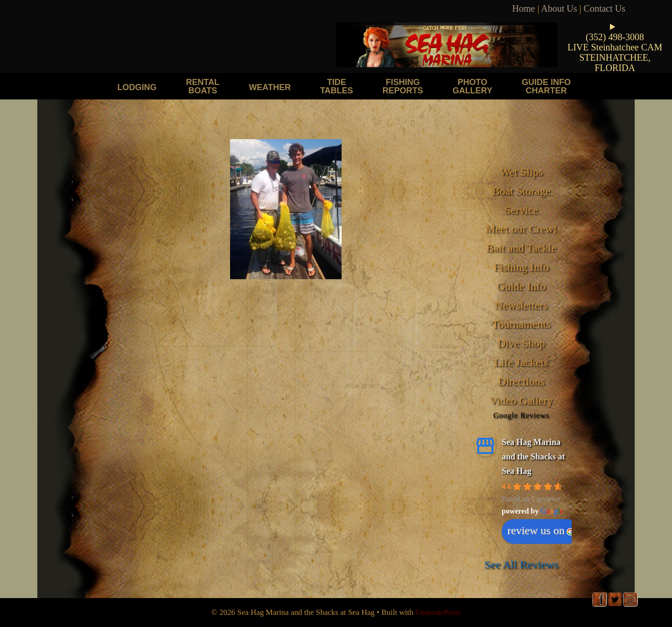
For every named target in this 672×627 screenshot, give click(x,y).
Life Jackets (521, 362)
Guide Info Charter (546, 86)
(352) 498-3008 (615, 37)
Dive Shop (521, 343)
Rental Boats (203, 86)
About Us (559, 8)
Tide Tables (337, 86)
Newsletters (521, 305)
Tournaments (521, 324)
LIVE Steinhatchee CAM (615, 47)
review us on (541, 530)
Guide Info (521, 286)
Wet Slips (521, 172)
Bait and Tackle (521, 248)
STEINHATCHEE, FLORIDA (615, 63)
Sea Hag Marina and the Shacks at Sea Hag (533, 456)
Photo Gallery (472, 86)
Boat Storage (521, 191)
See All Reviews (521, 564)
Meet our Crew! (521, 229)
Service (521, 210)
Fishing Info (521, 267)
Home (524, 8)
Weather (270, 87)
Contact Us (605, 8)
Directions (521, 381)
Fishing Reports (403, 86)
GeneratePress (438, 612)
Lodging (137, 87)
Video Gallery (521, 401)
